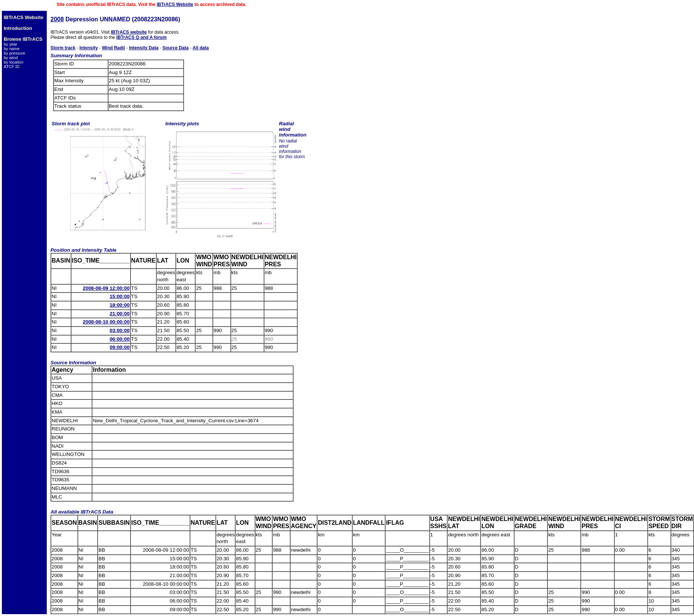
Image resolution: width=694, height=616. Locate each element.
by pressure (14, 53)
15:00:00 (119, 296)
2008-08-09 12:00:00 (106, 288)
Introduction (18, 28)
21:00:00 (119, 314)
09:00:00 (119, 347)
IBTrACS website (129, 32)
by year (10, 44)
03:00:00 (119, 330)
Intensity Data (144, 48)
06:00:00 (119, 339)
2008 (57, 19)
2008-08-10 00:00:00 (106, 322)
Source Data (175, 48)
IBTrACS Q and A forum (141, 37)
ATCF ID (12, 67)
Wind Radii (113, 48)
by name (12, 49)
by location (14, 62)
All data (201, 48)
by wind (11, 58)
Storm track (63, 48)
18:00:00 (119, 305)
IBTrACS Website (175, 4)
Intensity (88, 48)
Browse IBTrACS (23, 39)
